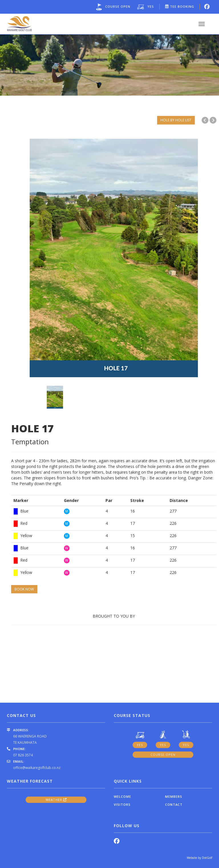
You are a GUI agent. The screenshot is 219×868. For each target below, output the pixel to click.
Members (174, 796)
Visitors (122, 804)
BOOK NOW (24, 589)
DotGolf (207, 858)
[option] (109, 64)
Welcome (122, 796)
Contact (174, 804)
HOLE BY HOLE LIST (176, 120)
